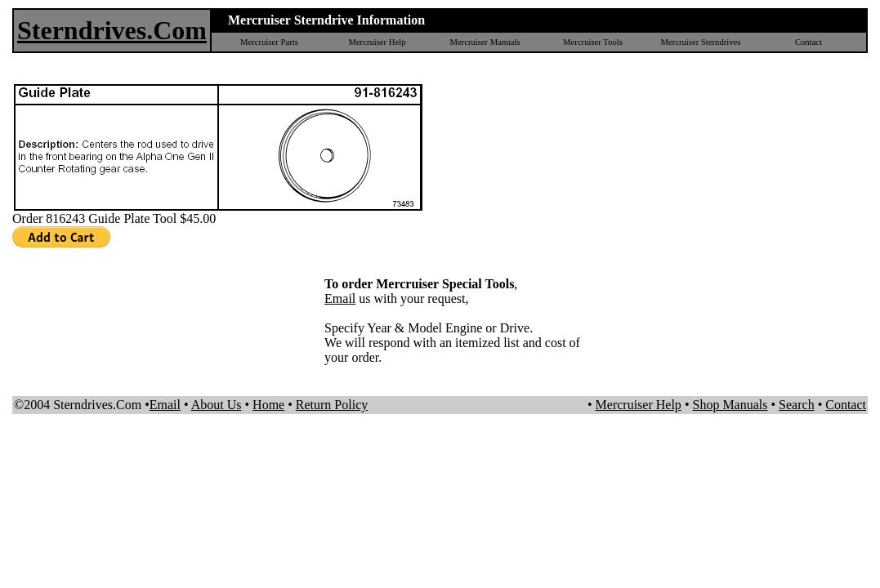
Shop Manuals (730, 405)
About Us (217, 405)
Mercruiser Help (377, 42)
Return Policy (332, 405)
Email (340, 298)
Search (797, 405)
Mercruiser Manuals (485, 42)
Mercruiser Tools (593, 42)
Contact (809, 42)
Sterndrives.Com (112, 30)
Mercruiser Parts (269, 42)
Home (268, 405)
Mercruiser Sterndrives (700, 42)
